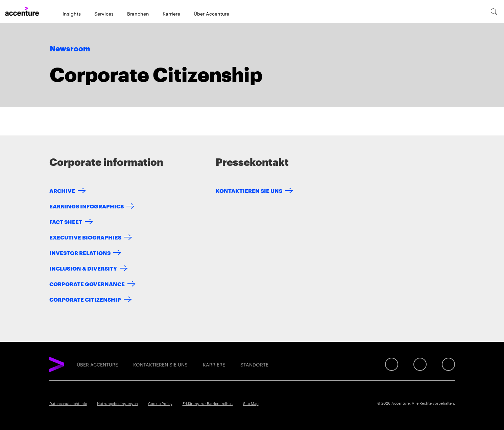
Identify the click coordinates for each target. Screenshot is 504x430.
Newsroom (70, 49)
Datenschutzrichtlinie (68, 403)
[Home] (22, 11)
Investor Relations (80, 252)
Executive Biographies (85, 237)
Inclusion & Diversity (83, 268)
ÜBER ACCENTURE (97, 364)
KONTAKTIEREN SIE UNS (249, 190)
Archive (62, 190)
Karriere (171, 14)
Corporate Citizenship (85, 299)
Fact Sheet (66, 221)
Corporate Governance (87, 284)
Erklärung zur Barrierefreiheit (208, 403)
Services (104, 14)
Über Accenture (211, 14)
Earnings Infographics (87, 206)
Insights (72, 14)
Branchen (138, 14)
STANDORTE (254, 364)
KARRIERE (214, 364)
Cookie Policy (160, 403)
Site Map (251, 403)
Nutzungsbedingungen (117, 403)
